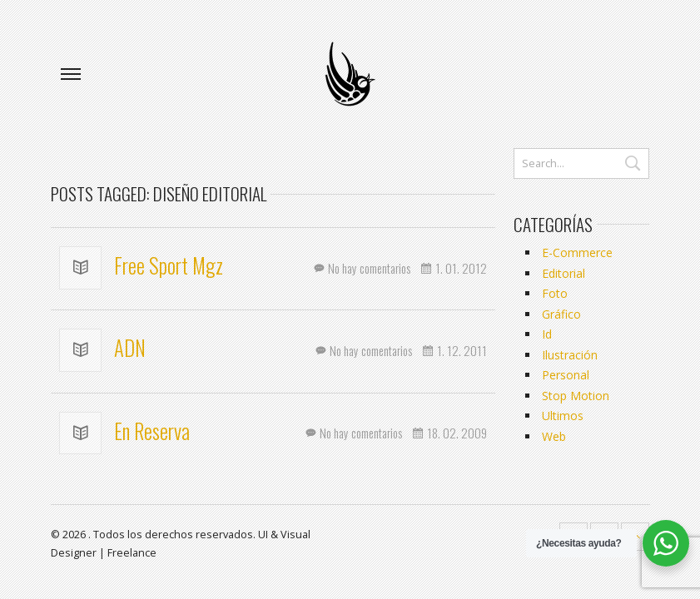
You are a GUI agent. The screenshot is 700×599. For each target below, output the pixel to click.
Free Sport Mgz (166, 265)
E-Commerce (577, 252)
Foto (555, 293)
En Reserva (150, 431)
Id (547, 334)
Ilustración (570, 355)
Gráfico (561, 314)
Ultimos (563, 416)
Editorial (563, 273)
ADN (128, 348)
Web (554, 436)
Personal (566, 375)
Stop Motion (576, 396)
